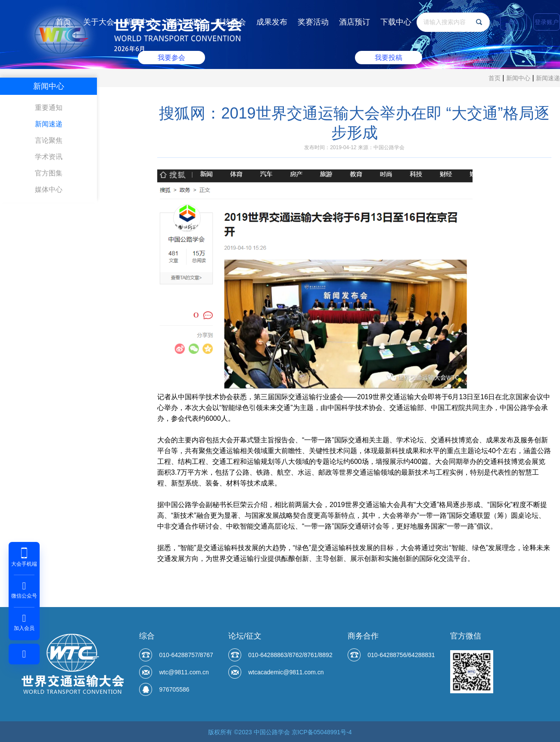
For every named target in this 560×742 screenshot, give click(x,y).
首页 (63, 22)
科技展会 (230, 22)
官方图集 (49, 173)
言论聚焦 (49, 140)
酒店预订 (355, 22)
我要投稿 (387, 56)
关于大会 (99, 22)
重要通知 (49, 108)
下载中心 (396, 22)
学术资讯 (49, 157)
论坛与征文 (185, 22)
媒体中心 (49, 189)
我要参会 (173, 56)
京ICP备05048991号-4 (322, 732)
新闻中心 (140, 22)
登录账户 (547, 22)
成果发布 (272, 22)
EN (513, 22)
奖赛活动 (313, 22)
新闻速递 (548, 78)
